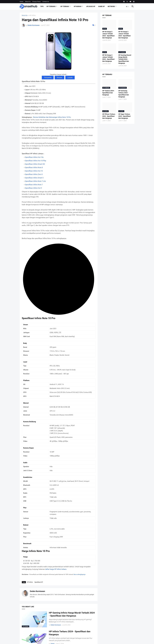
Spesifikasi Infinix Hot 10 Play (36, 161)
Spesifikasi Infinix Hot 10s (34, 157)
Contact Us (46, 2)
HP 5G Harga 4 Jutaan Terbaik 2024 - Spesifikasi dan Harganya (108, 58)
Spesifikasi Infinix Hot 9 (33, 188)
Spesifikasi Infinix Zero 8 (34, 174)
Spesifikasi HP (39, 582)
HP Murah (78, 6)
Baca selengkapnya (80, 574)
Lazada (70, 78)
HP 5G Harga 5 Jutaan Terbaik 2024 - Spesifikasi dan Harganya (108, 35)
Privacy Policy (36, 2)
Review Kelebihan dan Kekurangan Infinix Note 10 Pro (52, 117)
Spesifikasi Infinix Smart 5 (34, 178)
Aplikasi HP (91, 6)
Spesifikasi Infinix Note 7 (34, 185)
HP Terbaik (65, 6)
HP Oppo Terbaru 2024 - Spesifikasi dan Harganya (124, 116)
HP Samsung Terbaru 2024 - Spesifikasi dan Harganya (124, 94)
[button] (127, 7)
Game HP (101, 6)
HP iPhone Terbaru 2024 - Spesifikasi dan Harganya (109, 116)
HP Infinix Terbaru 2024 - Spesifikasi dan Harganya (70, 633)
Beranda (25, 15)
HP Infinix (32, 15)
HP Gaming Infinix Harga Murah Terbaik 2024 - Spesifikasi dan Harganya (72, 614)
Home (21, 2)
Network (111, 6)
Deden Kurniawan (37, 591)
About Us (28, 2)
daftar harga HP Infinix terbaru (56, 569)
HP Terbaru (51, 6)
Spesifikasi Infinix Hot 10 (34, 171)
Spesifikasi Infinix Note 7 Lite (35, 181)
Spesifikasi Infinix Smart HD (35, 164)
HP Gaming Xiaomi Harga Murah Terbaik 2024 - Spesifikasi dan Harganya (125, 59)
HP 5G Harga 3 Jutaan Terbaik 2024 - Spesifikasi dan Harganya (124, 35)
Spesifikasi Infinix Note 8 (34, 167)
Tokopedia (48, 78)
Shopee (59, 78)
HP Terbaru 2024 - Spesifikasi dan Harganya (108, 93)
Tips (42, 6)
